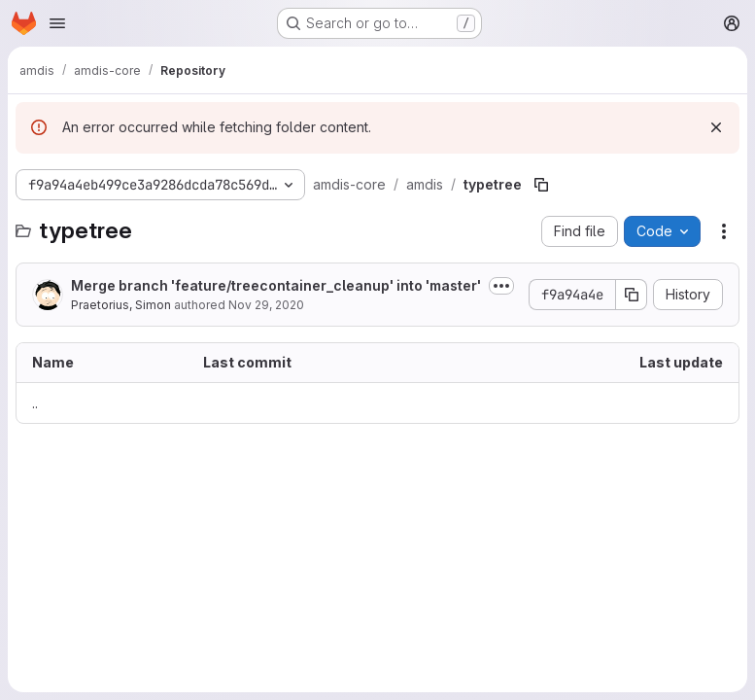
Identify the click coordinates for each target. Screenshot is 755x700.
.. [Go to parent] (35, 403)
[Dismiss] (716, 127)
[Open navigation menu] (57, 23)
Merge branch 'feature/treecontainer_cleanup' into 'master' (276, 285)
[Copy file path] (541, 185)
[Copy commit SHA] (632, 295)
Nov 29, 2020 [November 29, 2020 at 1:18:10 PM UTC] (266, 305)
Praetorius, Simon (121, 305)
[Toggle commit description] (501, 286)
